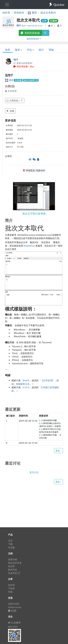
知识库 (11, 566)
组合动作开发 (15, 563)
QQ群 (12, 611)
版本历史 (13, 570)
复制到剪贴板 (30, 33)
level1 (26, 380)
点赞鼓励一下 (15, 100)
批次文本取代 (48, 13)
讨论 (30, 50)
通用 (9, 80)
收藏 (10, 111)
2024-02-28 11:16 (35, 26)
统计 (41, 50)
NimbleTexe (29, 246)
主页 (10, 541)
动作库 (6, 13)
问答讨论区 (14, 604)
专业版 (11, 547)
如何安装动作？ (34, 39)
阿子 (19, 25)
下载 (10, 544)
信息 (8, 50)
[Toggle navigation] (7, 5)
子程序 (11, 588)
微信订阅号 (13, 627)
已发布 (54, 21)
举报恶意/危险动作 (34, 170)
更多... (58, 451)
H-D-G (26, 387)
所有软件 (19, 13)
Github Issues (15, 607)
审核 (51, 50)
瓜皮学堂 (14, 573)
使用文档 (13, 559)
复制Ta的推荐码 (23, 63)
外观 (10, 592)
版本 (18, 50)
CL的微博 (14, 623)
